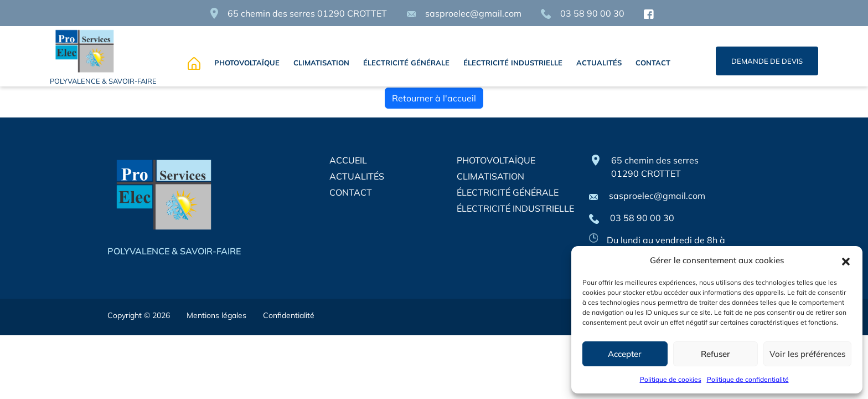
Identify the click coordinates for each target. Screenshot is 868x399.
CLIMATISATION (321, 63)
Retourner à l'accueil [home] (434, 98)
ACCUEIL (348, 160)
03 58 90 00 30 (583, 14)
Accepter (625, 354)
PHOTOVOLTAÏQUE (247, 63)
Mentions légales (216, 315)
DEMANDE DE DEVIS (767, 61)
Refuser (715, 354)
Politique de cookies (671, 379)
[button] (846, 260)
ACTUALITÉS (599, 63)
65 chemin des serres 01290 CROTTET (307, 13)
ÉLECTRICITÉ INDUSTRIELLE (513, 63)
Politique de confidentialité (748, 379)
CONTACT (653, 63)
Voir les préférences (807, 354)
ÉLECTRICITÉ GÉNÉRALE (406, 63)
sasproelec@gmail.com (464, 13)
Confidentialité (289, 315)
